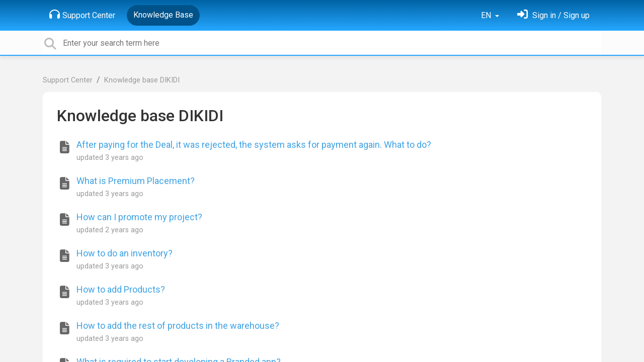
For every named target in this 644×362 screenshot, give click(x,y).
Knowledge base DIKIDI (142, 80)
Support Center (82, 15)
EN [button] (487, 15)
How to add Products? (121, 289)
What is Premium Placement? (136, 181)
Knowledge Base (163, 15)
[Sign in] (553, 15)
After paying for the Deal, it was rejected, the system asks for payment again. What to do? (254, 145)
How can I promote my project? (139, 217)
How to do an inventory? (125, 253)
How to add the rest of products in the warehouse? (178, 326)
